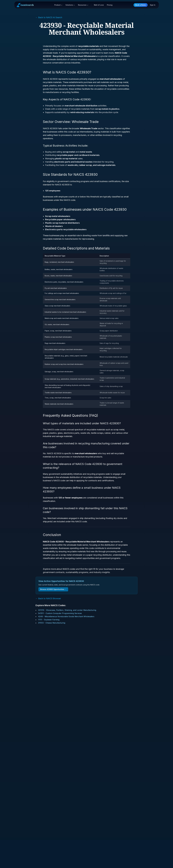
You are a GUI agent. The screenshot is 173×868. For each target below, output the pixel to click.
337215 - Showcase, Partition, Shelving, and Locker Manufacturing (67, 610)
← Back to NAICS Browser (48, 598)
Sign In (153, 5)
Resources (83, 5)
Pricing (110, 5)
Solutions (70, 5)
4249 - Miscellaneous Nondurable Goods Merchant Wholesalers (66, 616)
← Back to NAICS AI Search (49, 17)
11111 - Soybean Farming (49, 620)
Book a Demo (141, 5)
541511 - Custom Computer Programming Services (60, 613)
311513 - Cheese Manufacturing (52, 623)
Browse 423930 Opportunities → (53, 589)
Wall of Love (99, 5)
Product (58, 5)
